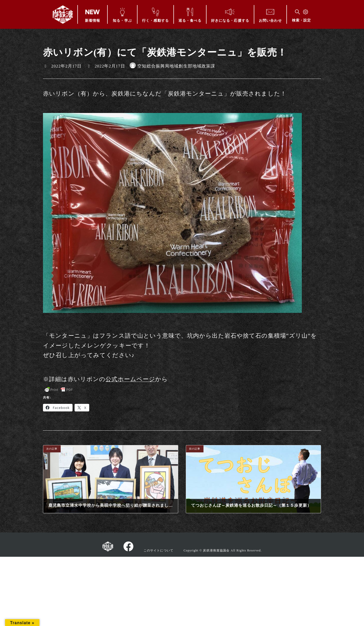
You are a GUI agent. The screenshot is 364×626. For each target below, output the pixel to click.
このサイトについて (158, 550)
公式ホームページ (130, 379)
